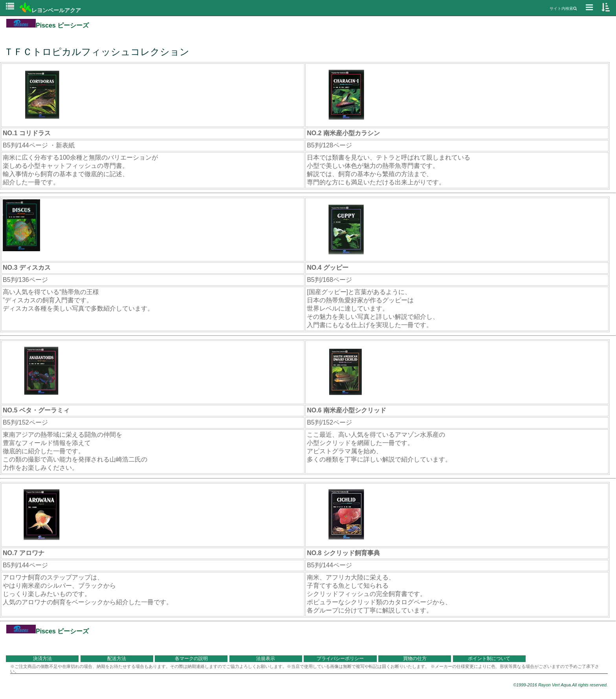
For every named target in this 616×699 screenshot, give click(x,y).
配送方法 (117, 659)
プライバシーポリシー (340, 659)
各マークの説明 (191, 659)
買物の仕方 (415, 659)
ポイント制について (489, 659)
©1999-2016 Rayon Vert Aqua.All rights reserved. (560, 685)
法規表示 (266, 659)
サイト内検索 (563, 8)
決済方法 (42, 659)
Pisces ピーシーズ (48, 25)
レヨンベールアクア (50, 10)
